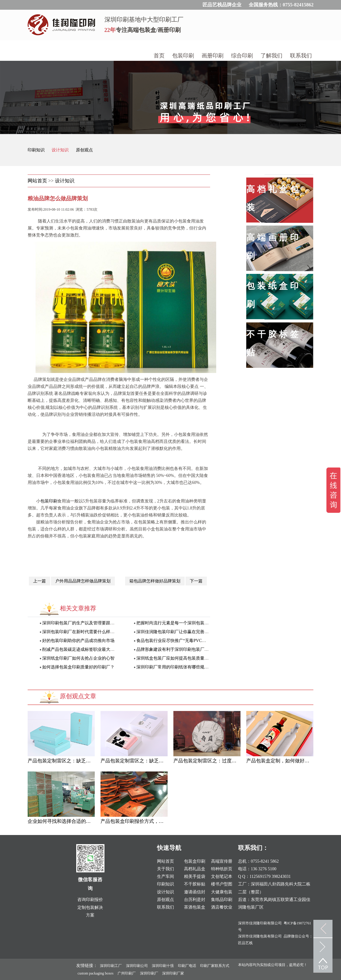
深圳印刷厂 (149, 973)
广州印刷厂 (127, 973)
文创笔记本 (222, 876)
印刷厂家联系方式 (215, 966)
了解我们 (271, 56)
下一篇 (196, 581)
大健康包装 (222, 892)
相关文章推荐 (78, 608)
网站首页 (37, 181)
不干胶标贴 (195, 884)
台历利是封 (195, 900)
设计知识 (61, 150)
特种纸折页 (222, 869)
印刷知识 (37, 150)
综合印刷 (242, 56)
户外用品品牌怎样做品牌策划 (83, 581)
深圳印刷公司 (137, 966)
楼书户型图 (222, 884)
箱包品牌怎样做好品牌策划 (155, 581)
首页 (159, 56)
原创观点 (84, 150)
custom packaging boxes (96, 973)
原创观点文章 (78, 696)
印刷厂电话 (187, 966)
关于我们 (165, 869)
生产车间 (165, 876)
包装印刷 (183, 56)
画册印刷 (213, 56)
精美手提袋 (195, 876)
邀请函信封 (195, 892)
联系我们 (301, 56)
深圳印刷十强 (163, 966)
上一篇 (39, 581)
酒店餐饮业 (222, 907)
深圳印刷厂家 (173, 973)
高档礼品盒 (195, 869)
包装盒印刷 (195, 861)
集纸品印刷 (222, 900)
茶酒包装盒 (195, 907)
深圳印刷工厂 (111, 966)
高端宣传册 (222, 861)
